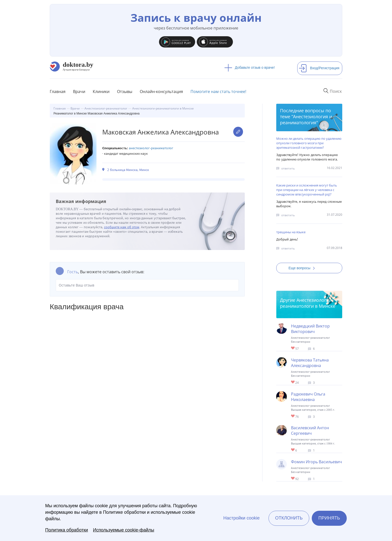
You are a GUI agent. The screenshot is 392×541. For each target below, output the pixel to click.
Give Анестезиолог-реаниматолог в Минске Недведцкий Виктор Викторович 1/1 (293, 348)
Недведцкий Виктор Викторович (310, 329)
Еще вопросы (303, 268)
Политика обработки (67, 530)
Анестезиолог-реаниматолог (151, 148)
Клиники (101, 91)
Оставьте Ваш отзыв (147, 285)
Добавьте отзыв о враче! (250, 67)
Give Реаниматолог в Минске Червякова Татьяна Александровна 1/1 (293, 382)
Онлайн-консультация (161, 91)
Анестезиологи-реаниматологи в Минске (308, 303)
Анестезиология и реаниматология (306, 119)
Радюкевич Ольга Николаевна (308, 397)
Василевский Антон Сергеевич (310, 430)
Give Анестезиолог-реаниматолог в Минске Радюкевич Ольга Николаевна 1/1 (293, 416)
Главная (58, 91)
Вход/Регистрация (319, 68)
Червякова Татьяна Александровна (310, 363)
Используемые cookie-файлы (124, 530)
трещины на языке (291, 232)
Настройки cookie (241, 518)
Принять (329, 518)
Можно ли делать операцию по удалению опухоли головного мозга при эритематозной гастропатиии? (309, 143)
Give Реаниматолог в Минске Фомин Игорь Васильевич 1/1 (293, 479)
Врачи (79, 91)
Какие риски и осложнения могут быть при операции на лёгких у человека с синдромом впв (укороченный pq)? (307, 190)
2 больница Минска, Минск (128, 170)
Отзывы (125, 91)
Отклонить (289, 518)
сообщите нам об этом (122, 227)
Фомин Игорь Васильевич (316, 462)
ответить (288, 168)
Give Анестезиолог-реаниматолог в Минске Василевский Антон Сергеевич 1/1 (293, 450)
